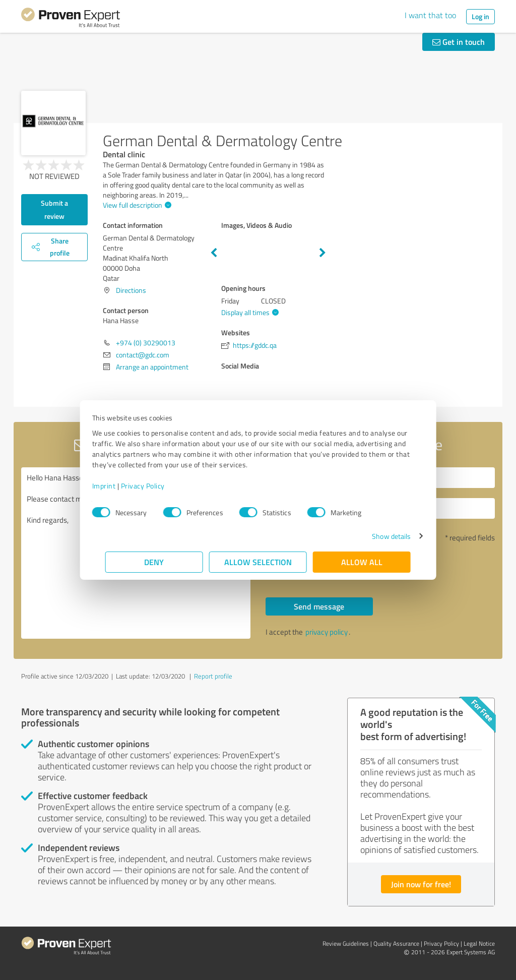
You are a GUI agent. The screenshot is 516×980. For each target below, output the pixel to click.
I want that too (430, 15)
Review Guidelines (346, 943)
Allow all (362, 562)
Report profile (213, 676)
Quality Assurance (396, 943)
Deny (154, 562)
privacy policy (327, 632)
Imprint (117, 486)
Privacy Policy (156, 486)
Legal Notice (479, 943)
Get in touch (459, 42)
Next (322, 253)
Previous (214, 253)
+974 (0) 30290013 (146, 343)
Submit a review (54, 209)
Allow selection (258, 562)
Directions (131, 290)
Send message (319, 606)
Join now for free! (421, 884)
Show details (378, 536)
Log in (480, 16)
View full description (136, 205)
